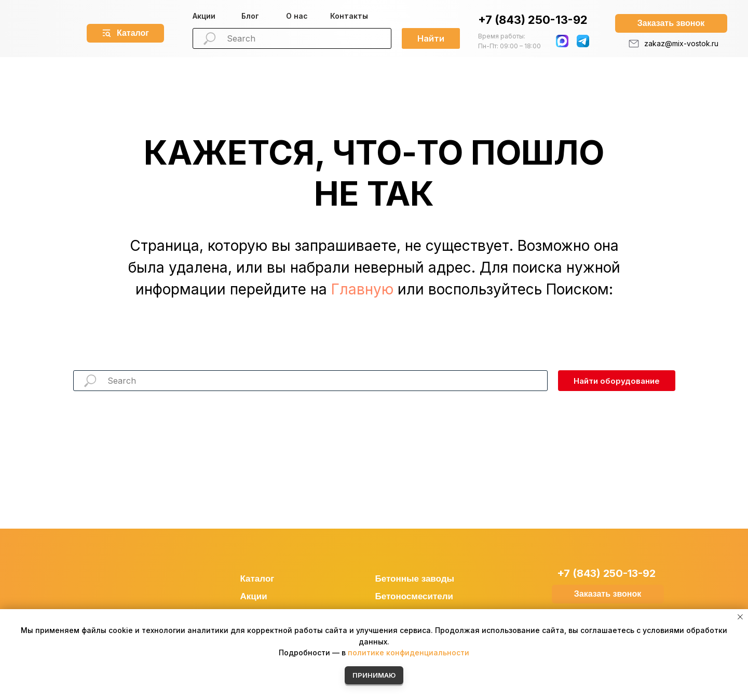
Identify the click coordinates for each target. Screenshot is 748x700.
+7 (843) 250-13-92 (533, 20)
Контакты (349, 16)
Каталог (257, 579)
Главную (362, 289)
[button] (671, 23)
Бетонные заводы (415, 579)
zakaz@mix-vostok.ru (681, 43)
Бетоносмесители (414, 596)
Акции (204, 16)
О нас (297, 16)
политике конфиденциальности (409, 652)
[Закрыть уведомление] (740, 617)
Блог (250, 16)
